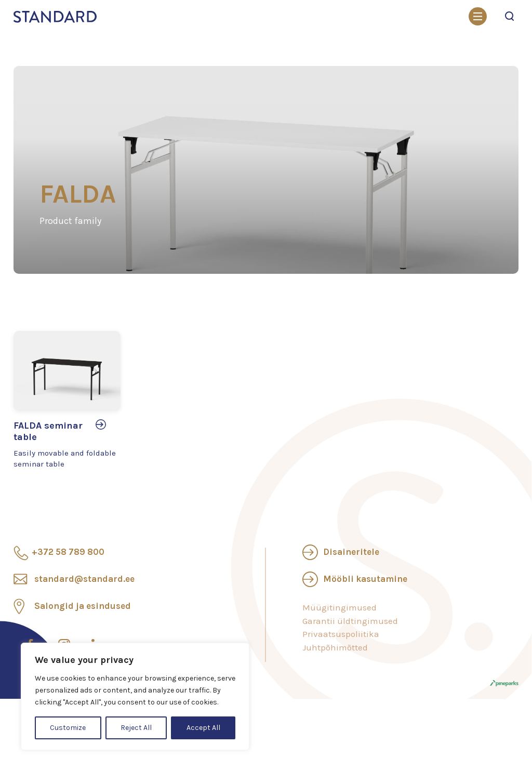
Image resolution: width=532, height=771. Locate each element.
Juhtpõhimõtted (335, 647)
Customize (68, 728)
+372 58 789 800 (68, 552)
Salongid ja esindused (83, 606)
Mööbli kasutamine (365, 579)
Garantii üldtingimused (350, 621)
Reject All (136, 728)
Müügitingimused (340, 607)
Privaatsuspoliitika (341, 634)
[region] (135, 696)
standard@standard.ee (84, 579)
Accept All (203, 728)
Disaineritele (351, 552)
